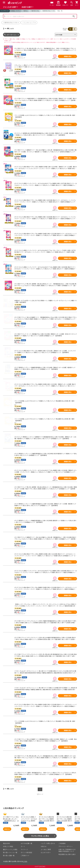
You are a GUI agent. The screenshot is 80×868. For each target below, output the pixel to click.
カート (23, 846)
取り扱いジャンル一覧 (10, 852)
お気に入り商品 (8, 846)
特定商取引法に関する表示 (67, 854)
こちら (25, 861)
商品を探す (7, 843)
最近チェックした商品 (10, 849)
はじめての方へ (46, 852)
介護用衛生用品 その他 (48, 11)
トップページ (5, 11)
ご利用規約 (62, 843)
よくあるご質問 (46, 849)
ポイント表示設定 (27, 852)
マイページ (24, 849)
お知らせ (44, 846)
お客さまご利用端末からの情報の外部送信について (67, 850)
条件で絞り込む (12, 35)
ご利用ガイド (25, 855)
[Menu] (4, 2)
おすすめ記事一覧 (27, 843)
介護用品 (25, 11)
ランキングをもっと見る (40, 836)
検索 (74, 16)
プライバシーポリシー (66, 846)
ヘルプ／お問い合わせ (48, 843)
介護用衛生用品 (35, 11)
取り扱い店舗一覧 (9, 855)
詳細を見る (68, 56)
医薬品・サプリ (16, 11)
